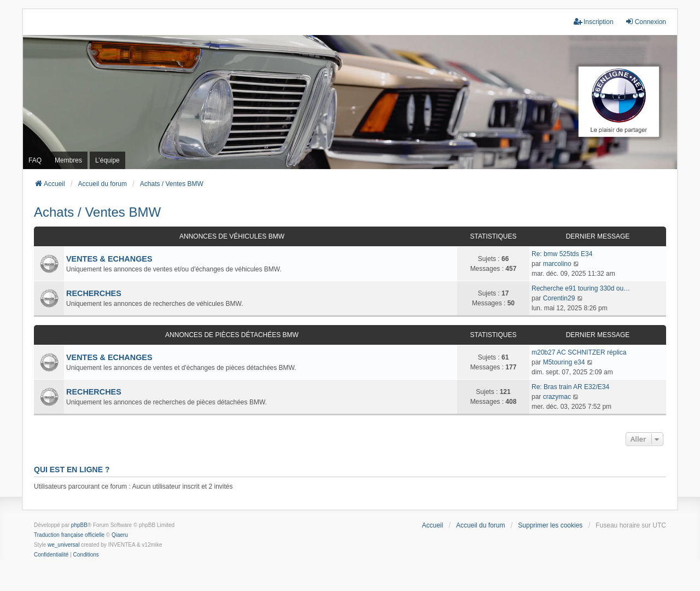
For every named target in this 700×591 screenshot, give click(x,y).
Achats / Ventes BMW (97, 212)
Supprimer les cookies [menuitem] (550, 525)
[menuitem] (51, 555)
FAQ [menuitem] (35, 160)
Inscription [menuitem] (594, 22)
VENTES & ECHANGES (109, 259)
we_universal (63, 545)
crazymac (557, 397)
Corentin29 (559, 298)
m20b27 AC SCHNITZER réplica (579, 352)
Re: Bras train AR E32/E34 (570, 387)
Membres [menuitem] (68, 160)
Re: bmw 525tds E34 (562, 254)
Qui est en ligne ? (72, 470)
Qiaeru (120, 535)
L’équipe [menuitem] (107, 160)
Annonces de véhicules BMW (232, 236)
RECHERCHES (94, 293)
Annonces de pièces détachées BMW (232, 335)
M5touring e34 (564, 362)
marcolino (557, 264)
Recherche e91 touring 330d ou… (581, 288)
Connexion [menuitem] (646, 22)
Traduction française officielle (69, 535)
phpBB (79, 525)
